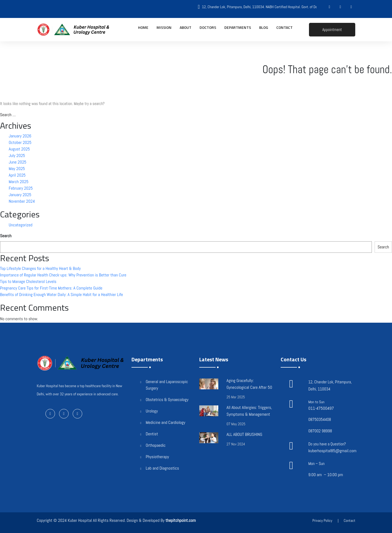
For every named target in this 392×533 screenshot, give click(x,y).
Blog (264, 27)
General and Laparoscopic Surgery (167, 385)
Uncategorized (21, 225)
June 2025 (18, 162)
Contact (284, 27)
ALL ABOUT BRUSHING (244, 434)
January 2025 (20, 195)
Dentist (152, 434)
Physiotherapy (157, 457)
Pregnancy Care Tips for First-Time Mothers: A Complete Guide (51, 288)
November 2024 (22, 201)
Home (143, 27)
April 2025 (17, 175)
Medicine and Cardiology (165, 422)
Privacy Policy (322, 520)
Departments (238, 27)
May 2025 (17, 169)
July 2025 (17, 155)
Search (6, 236)
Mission (164, 27)
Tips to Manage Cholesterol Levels (28, 281)
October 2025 (20, 142)
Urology (152, 411)
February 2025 (21, 188)
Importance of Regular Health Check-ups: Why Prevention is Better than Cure (63, 275)
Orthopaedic (156, 445)
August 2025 (19, 149)
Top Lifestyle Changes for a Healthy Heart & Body (40, 268)
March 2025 (19, 182)
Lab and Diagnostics (162, 468)
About (186, 27)
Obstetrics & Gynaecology (167, 400)
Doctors (208, 27)
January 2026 (20, 136)
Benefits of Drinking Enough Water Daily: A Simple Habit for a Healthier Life (62, 295)
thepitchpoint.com (181, 520)
